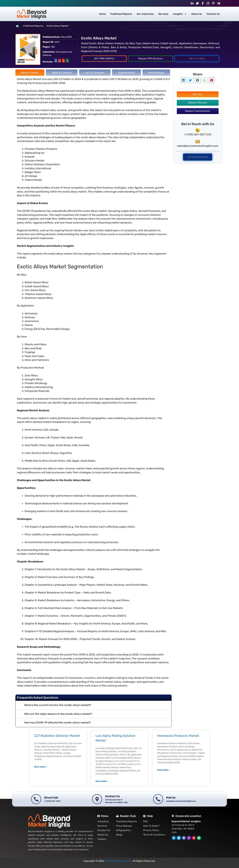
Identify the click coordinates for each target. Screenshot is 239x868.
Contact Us (213, 14)
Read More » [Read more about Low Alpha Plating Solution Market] (102, 781)
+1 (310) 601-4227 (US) (198, 134)
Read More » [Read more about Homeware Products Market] (163, 770)
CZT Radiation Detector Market (57, 736)
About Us (197, 14)
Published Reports (121, 14)
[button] (94, 705)
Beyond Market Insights (118, 861)
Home (102, 14)
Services (163, 14)
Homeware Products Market (178, 736)
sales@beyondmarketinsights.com (42, 3)
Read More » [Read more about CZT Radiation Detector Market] (40, 767)
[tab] (30, 73)
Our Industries (145, 14)
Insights (180, 14)
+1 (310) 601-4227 (80, 3)
